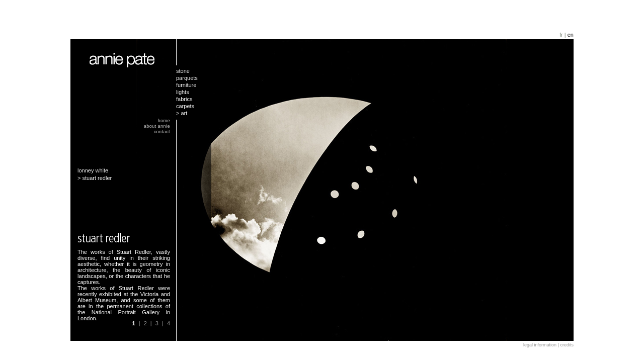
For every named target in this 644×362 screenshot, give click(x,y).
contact (162, 132)
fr (561, 35)
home (164, 121)
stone (183, 71)
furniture (186, 85)
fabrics (184, 99)
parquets (187, 78)
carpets (185, 106)
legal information (540, 345)
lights (183, 92)
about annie (157, 126)
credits (567, 345)
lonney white (93, 170)
